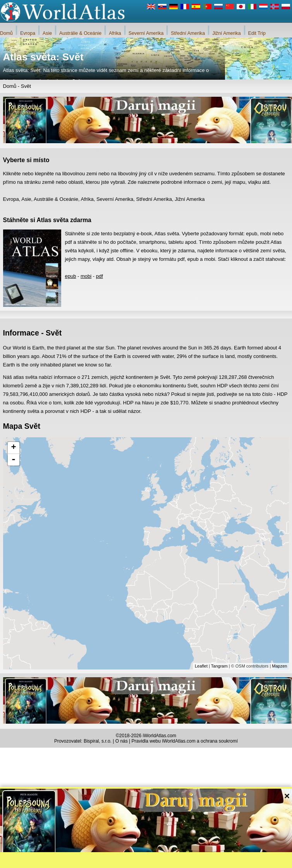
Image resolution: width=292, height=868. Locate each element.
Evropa (28, 33)
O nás (122, 741)
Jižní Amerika (226, 33)
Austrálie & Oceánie (80, 33)
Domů (6, 33)
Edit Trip (257, 33)
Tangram (219, 666)
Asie (47, 33)
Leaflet (201, 666)
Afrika (115, 33)
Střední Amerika (188, 33)
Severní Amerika (146, 33)
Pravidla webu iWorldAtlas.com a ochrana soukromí (185, 741)
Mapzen (279, 666)
